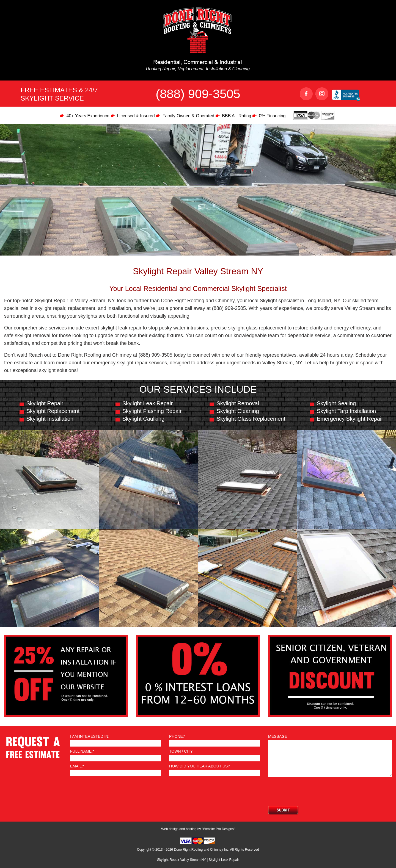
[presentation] (310, 791)
